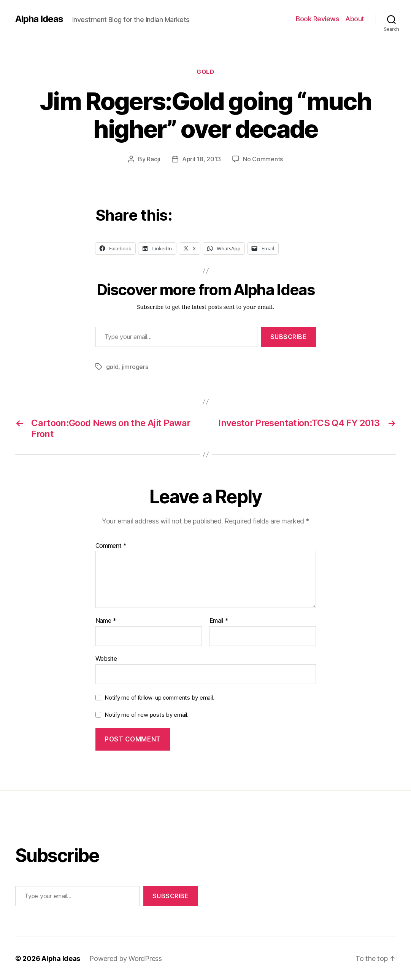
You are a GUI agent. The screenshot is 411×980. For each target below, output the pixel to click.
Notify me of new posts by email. (146, 715)
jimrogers (135, 367)
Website (106, 659)
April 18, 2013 (202, 159)
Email (219, 621)
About (355, 19)
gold (112, 367)
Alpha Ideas (39, 19)
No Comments (263, 159)
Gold (205, 72)
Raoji (154, 159)
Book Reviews (317, 19)
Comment (111, 546)
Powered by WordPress (126, 959)
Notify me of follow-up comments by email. (159, 698)
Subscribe (289, 337)
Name (106, 621)
